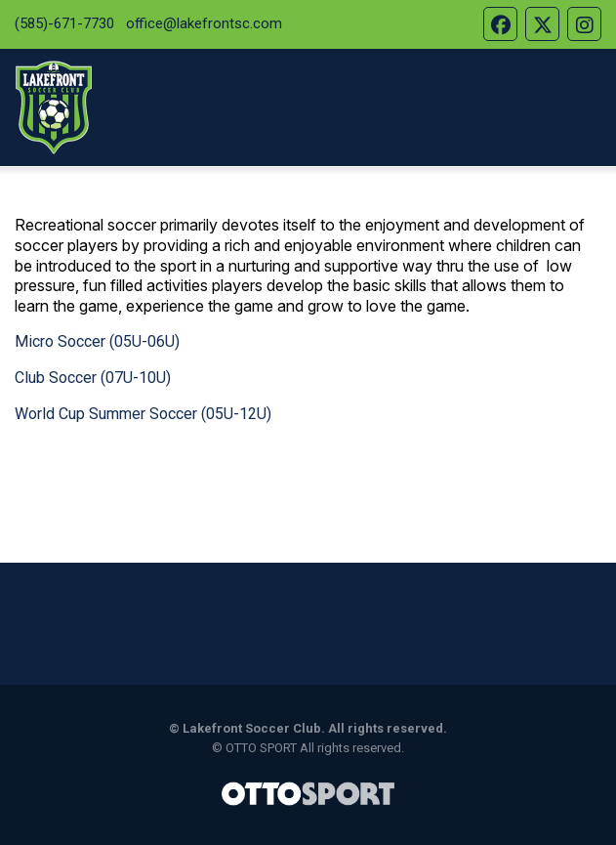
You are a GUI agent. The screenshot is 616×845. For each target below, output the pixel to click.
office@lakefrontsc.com (204, 23)
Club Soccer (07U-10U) (93, 378)
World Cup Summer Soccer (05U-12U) (143, 414)
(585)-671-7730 (64, 23)
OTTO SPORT (261, 748)
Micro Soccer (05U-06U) (97, 341)
